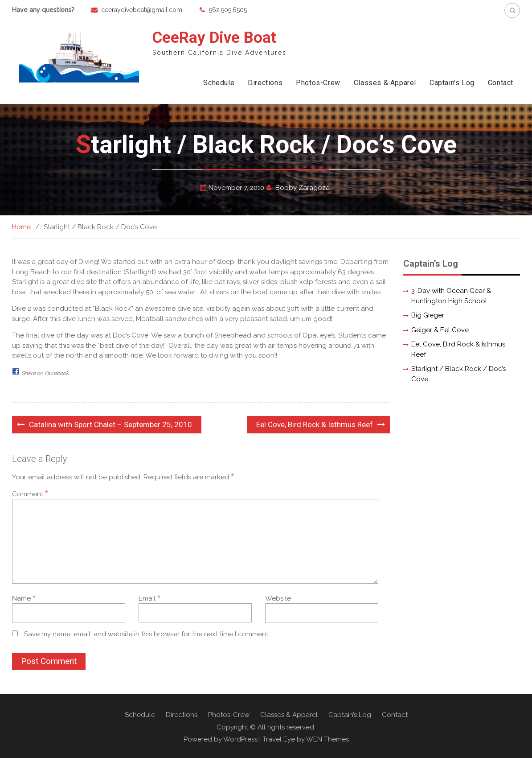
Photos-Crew (318, 83)
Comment (30, 494)
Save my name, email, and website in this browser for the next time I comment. (147, 634)
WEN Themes (327, 739)
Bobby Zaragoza (303, 188)
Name (24, 598)
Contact (501, 83)
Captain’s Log (452, 83)
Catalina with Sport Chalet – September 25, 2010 (110, 424)
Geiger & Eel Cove (440, 330)
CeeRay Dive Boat (214, 38)
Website (278, 598)
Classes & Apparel (385, 83)
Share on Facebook (45, 373)
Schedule (219, 83)
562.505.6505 (228, 10)
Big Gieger (428, 315)
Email (149, 598)
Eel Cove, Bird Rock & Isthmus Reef (315, 424)
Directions (265, 83)
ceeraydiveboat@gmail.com (142, 10)
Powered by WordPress (221, 739)
